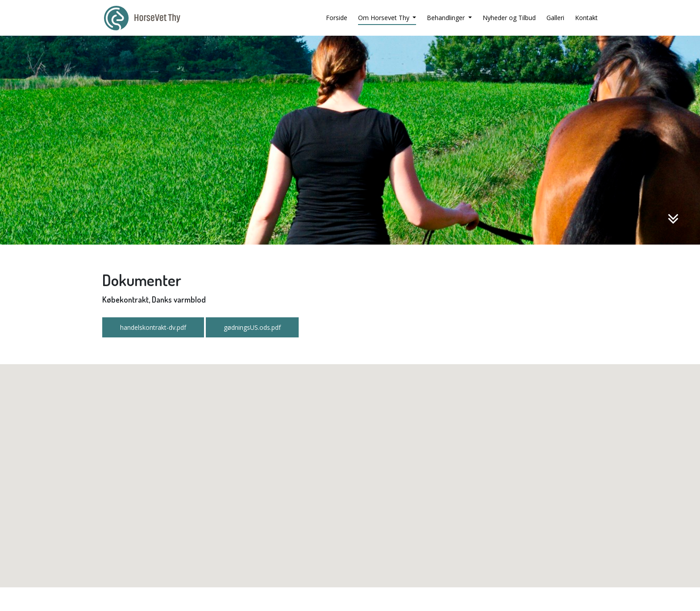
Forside (337, 18)
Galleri (555, 18)
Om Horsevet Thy (385, 18)
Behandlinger (447, 18)
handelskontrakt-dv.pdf (153, 327)
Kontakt (586, 18)
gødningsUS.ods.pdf (252, 327)
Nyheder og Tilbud (509, 18)
